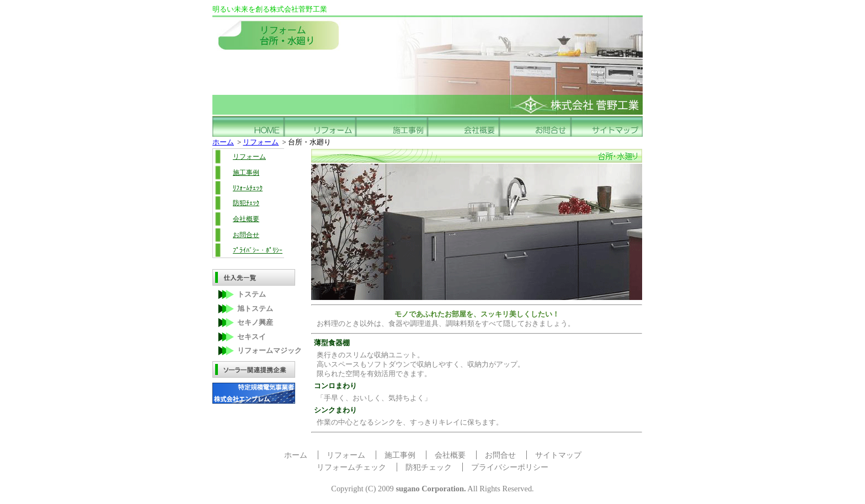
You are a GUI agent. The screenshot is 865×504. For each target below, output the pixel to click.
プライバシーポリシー (510, 467)
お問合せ (246, 235)
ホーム (223, 142)
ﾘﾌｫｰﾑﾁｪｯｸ (248, 188)
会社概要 (246, 219)
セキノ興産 (255, 323)
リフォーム (261, 142)
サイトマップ (558, 455)
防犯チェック (429, 467)
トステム (252, 294)
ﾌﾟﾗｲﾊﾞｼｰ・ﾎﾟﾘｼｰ (258, 250)
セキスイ (252, 337)
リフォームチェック (351, 467)
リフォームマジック (269, 351)
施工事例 (246, 173)
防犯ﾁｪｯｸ (246, 203)
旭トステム (255, 309)
